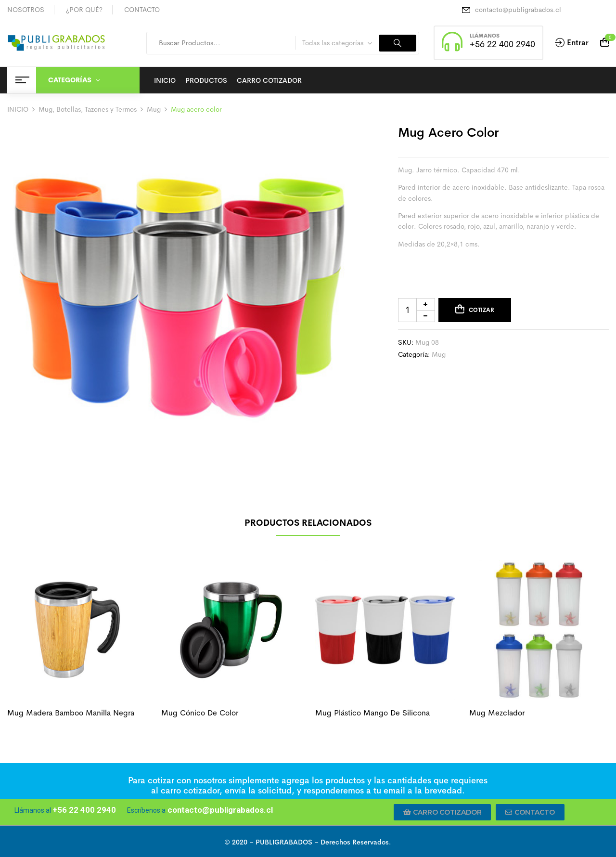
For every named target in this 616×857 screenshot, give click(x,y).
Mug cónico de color (200, 713)
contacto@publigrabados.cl (518, 10)
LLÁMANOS (485, 36)
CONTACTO (142, 10)
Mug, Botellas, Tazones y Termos (88, 109)
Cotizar (481, 310)
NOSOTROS (26, 10)
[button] (443, 812)
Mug (154, 109)
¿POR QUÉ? (84, 10)
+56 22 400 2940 (502, 44)
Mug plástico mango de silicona (372, 713)
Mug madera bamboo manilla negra (71, 713)
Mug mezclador (497, 713)
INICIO (18, 109)
